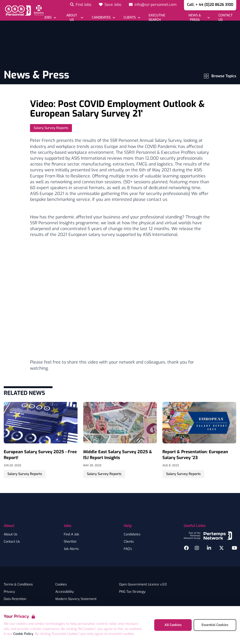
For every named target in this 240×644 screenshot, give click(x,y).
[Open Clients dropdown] (132, 17)
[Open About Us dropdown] (74, 18)
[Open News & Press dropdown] (197, 18)
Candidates (132, 534)
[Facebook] (186, 548)
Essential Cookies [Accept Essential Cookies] (215, 625)
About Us (11, 534)
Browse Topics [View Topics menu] (220, 76)
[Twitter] (221, 548)
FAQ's (128, 549)
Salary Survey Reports (51, 128)
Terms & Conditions (18, 585)
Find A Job (71, 534)
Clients (129, 542)
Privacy (9, 592)
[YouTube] (234, 548)
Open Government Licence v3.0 (143, 585)
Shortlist (70, 542)
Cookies (61, 585)
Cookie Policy (23, 634)
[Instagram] (197, 548)
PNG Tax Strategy (132, 592)
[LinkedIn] (209, 548)
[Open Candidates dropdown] (103, 17)
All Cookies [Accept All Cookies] (173, 625)
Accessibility (65, 592)
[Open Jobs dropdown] (50, 17)
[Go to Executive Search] (162, 18)
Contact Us (12, 542)
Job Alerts (71, 549)
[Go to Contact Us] (227, 18)
